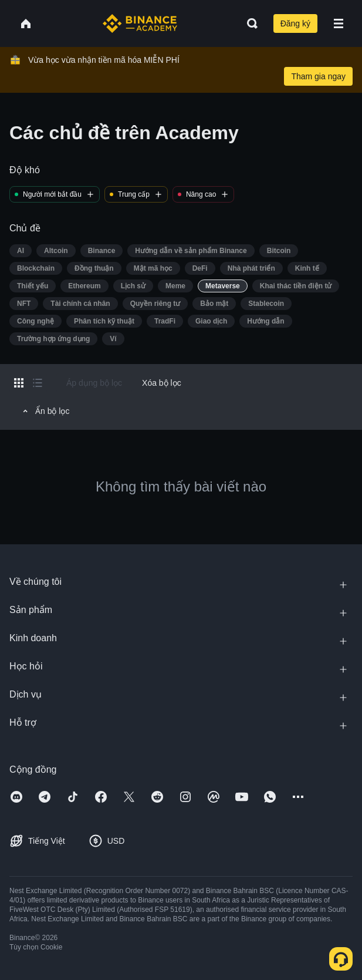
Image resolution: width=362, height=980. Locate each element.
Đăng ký (295, 23)
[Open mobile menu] (339, 23)
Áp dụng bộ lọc (94, 383)
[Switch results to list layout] (38, 383)
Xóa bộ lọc (162, 383)
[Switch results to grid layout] (19, 383)
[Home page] (140, 23)
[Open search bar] (249, 23)
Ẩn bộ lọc (44, 411)
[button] (339, 23)
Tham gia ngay (318, 76)
